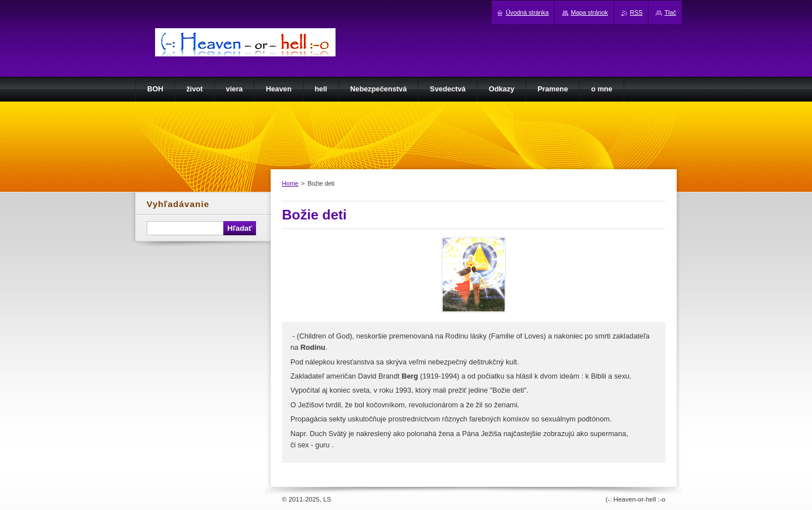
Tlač (670, 12)
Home (290, 183)
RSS (636, 12)
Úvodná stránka (527, 12)
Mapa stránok (589, 12)
